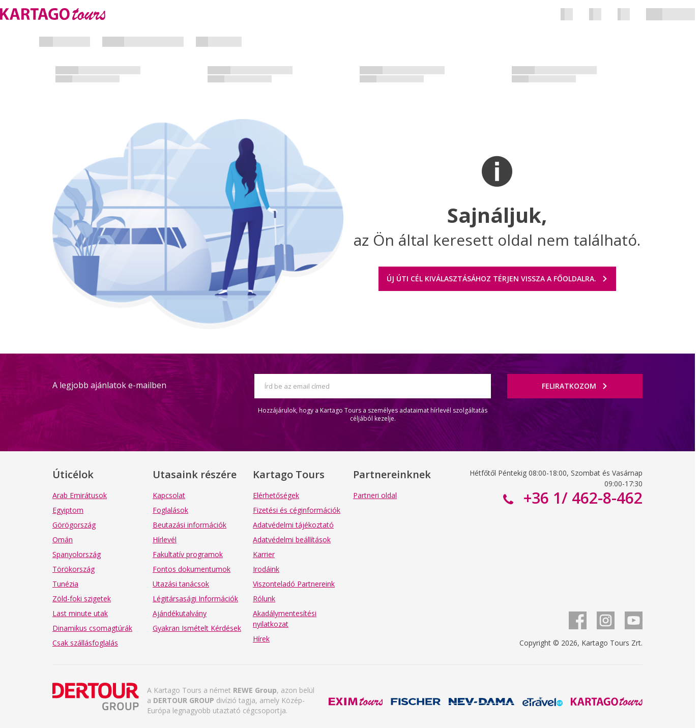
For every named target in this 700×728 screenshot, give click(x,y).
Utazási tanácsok (181, 584)
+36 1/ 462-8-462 (581, 498)
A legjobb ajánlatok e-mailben (109, 385)
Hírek (261, 639)
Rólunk (264, 599)
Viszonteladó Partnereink (294, 584)
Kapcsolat (169, 495)
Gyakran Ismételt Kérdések (197, 628)
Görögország (74, 525)
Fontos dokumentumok (192, 569)
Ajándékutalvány (180, 613)
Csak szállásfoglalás (85, 643)
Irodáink (266, 569)
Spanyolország (77, 554)
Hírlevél (165, 540)
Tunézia (65, 584)
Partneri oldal (375, 495)
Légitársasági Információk (195, 599)
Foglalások (170, 510)
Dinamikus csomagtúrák (92, 628)
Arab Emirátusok (80, 495)
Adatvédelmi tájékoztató (293, 525)
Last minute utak (80, 613)
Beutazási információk (189, 525)
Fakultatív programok (188, 554)
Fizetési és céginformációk (297, 510)
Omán (63, 540)
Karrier (264, 554)
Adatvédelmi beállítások (292, 540)
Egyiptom (68, 510)
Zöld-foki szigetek (82, 599)
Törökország (74, 569)
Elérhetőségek (276, 495)
